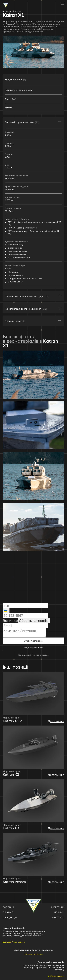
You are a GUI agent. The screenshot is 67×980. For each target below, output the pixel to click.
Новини (59, 912)
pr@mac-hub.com (56, 976)
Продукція (10, 917)
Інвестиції (58, 907)
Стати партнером (34, 641)
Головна (9, 907)
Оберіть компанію (34, 621)
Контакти (58, 917)
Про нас (8, 912)
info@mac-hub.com (34, 954)
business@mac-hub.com (14, 942)
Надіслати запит (34, 648)
